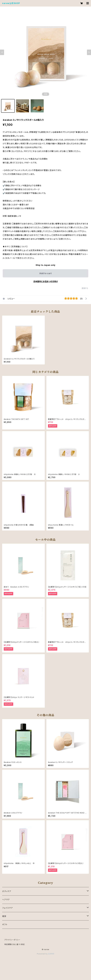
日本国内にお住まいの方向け (46, 281)
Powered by (46, 954)
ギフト (5, 924)
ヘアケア (6, 900)
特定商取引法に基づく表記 (15, 944)
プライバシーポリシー (12, 940)
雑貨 (4, 916)
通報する (85, 288)
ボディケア (7, 891)
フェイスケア (8, 908)
